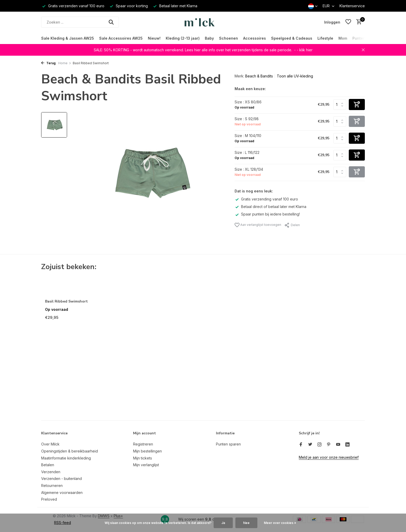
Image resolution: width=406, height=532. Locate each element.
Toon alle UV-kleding (295, 76)
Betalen (48, 465)
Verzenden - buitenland (61, 479)
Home (65, 63)
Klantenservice (352, 6)
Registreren (143, 444)
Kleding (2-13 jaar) (183, 38)
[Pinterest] (329, 445)
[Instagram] (320, 445)
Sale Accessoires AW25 (121, 38)
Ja (223, 523)
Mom (343, 38)
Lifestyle (325, 38)
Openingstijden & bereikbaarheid (70, 451)
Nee (246, 523)
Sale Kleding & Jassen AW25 (68, 38)
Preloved (49, 499)
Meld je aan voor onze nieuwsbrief (329, 457)
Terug (48, 63)
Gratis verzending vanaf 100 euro (266, 199)
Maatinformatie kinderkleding (66, 458)
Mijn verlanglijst (146, 465)
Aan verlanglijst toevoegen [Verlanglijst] (258, 225)
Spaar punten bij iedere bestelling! (267, 214)
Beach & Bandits (259, 76)
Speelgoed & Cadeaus (292, 38)
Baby (209, 38)
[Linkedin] (347, 445)
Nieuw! (154, 38)
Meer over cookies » (280, 523)
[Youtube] (338, 445)
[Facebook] (301, 445)
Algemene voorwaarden (62, 493)
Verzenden (51, 472)
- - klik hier (303, 50)
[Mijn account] (332, 22)
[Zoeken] (80, 22)
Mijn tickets (143, 458)
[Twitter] (310, 445)
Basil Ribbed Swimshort (66, 301)
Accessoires (255, 38)
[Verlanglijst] (348, 22)
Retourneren (52, 486)
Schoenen (229, 38)
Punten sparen (228, 444)
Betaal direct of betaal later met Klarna (270, 207)
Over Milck (50, 444)
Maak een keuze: (250, 89)
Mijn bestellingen (147, 451)
